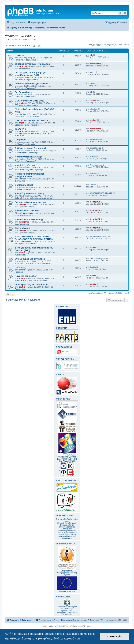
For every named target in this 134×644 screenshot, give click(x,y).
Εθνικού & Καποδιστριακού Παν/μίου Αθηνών (67, 524)
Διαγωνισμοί (20, 181)
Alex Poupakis (25, 168)
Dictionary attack (24, 185)
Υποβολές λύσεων (25, 165)
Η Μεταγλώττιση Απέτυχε (29, 157)
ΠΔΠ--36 (19, 55)
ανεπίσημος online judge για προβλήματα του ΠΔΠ (31, 74)
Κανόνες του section (26, 276)
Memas (22, 187)
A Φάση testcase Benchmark (31, 148)
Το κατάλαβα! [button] (114, 637)
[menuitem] (37, 22)
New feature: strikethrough (29, 219)
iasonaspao (24, 142)
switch (22, 77)
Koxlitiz (22, 159)
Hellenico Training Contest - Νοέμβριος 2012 (30, 175)
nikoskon (23, 114)
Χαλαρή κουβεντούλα (26, 144)
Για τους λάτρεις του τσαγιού (30, 202)
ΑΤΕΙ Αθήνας (67, 538)
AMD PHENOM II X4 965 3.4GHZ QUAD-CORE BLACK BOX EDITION (34, 238)
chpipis (22, 103)
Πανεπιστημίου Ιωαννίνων (67, 533)
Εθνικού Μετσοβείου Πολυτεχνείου (67, 528)
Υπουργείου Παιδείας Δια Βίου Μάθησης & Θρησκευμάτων (67, 609)
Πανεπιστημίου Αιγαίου (67, 531)
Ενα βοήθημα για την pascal (30, 259)
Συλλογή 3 (21, 129)
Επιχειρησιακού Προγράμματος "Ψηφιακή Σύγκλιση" (67, 561)
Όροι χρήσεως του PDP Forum (32, 285)
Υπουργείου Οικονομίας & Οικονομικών (67, 613)
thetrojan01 (24, 204)
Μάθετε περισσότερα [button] (67, 639)
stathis (22, 253)
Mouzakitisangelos (27, 261)
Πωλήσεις (20, 267)
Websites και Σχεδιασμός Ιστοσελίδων (31, 280)
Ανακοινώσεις (25, 68)
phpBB (61, 626)
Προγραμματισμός (27, 206)
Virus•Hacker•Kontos (28, 242)
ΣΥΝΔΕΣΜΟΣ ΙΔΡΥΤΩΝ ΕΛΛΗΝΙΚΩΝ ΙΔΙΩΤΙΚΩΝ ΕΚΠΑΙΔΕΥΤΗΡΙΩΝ (67, 459)
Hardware (32, 244)
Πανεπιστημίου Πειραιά (67, 536)
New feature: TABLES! (27, 211)
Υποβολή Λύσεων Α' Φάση (29, 193)
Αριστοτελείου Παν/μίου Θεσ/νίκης (67, 520)
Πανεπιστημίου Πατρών (67, 535)
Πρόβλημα (21, 140)
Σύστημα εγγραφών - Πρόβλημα (32, 64)
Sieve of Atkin (22, 228)
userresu (23, 179)
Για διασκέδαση (23, 92)
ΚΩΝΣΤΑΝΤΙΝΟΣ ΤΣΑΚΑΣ (30, 196)
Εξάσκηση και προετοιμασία (27, 80)
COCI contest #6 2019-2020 (30, 101)
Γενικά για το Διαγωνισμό (25, 60)
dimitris (22, 270)
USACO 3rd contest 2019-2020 (31, 120)
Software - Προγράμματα (25, 189)
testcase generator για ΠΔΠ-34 (31, 84)
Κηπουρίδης (25, 66)
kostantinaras (25, 150)
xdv (20, 58)
